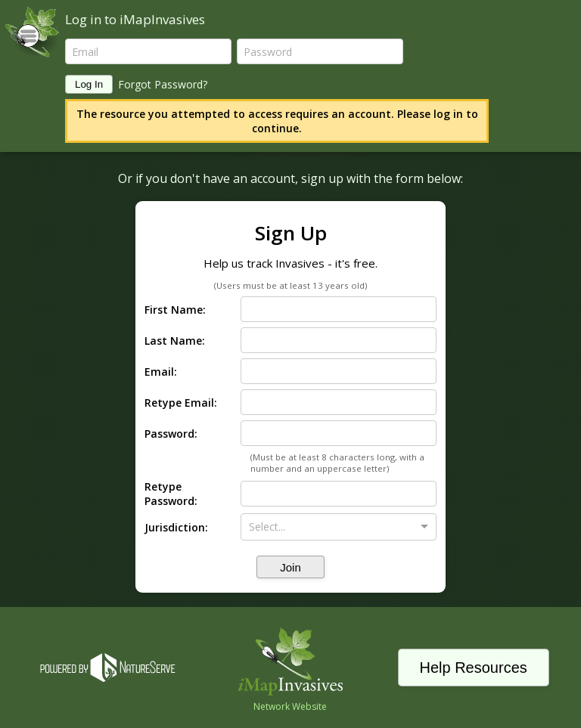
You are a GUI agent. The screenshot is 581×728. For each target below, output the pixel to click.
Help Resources (473, 668)
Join (290, 567)
